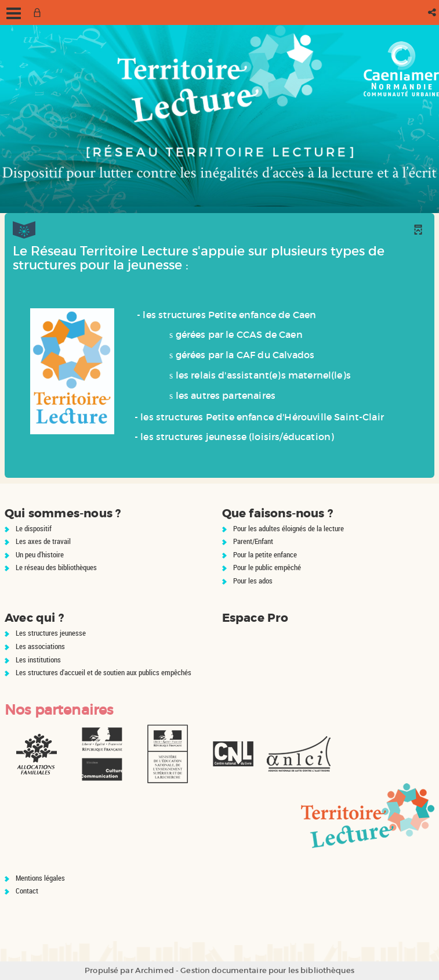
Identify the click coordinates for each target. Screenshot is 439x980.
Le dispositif (34, 528)
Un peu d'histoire (40, 554)
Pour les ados (253, 581)
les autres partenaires (226, 395)
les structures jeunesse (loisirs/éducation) (237, 437)
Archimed (155, 970)
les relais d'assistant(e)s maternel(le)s (263, 375)
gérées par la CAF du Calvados (245, 355)
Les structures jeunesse (51, 633)
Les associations (40, 646)
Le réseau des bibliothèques (56, 567)
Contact (27, 891)
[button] (433, 12)
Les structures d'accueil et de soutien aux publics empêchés (104, 672)
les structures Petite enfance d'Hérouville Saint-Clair (262, 417)
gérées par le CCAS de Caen (239, 334)
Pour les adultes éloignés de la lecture (289, 528)
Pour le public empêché (267, 567)
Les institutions (38, 660)
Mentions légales (40, 878)
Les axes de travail (43, 541)
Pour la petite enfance (265, 554)
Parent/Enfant (253, 541)
